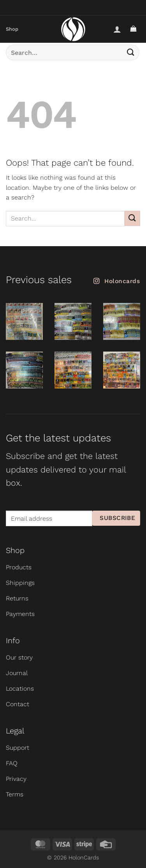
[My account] (117, 29)
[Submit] (131, 52)
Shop (12, 29)
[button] (133, 29)
